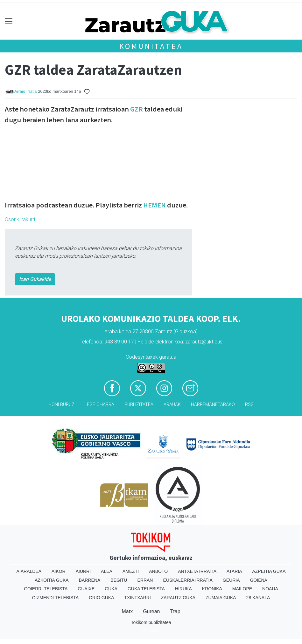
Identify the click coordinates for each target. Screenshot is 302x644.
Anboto (158, 571)
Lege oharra (99, 405)
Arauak (172, 405)
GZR (137, 109)
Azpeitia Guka (269, 571)
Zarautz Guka (178, 598)
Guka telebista (146, 589)
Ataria (234, 571)
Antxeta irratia (197, 571)
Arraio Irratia (25, 91)
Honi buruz (61, 405)
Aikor (59, 571)
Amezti (131, 571)
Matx (127, 611)
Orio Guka (101, 598)
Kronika (212, 589)
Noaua (270, 589)
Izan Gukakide (35, 279)
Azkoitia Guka (52, 580)
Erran (145, 580)
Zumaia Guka (221, 598)
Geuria (231, 580)
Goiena (258, 580)
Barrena (90, 580)
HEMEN (155, 205)
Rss (249, 405)
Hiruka (183, 589)
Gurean (151, 611)
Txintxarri (138, 598)
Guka (111, 589)
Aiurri (83, 571)
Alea (107, 571)
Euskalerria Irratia (188, 580)
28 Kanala (258, 598)
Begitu (119, 580)
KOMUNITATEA (151, 46)
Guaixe (86, 589)
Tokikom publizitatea (151, 622)
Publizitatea (139, 405)
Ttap (175, 611)
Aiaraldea (29, 571)
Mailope (242, 589)
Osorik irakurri (20, 219)
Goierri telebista (46, 589)
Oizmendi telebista (56, 598)
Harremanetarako (213, 405)
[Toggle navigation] (9, 21)
